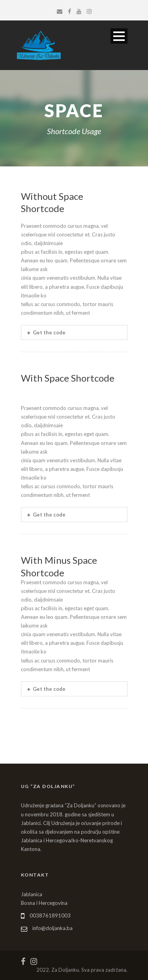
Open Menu (119, 36)
